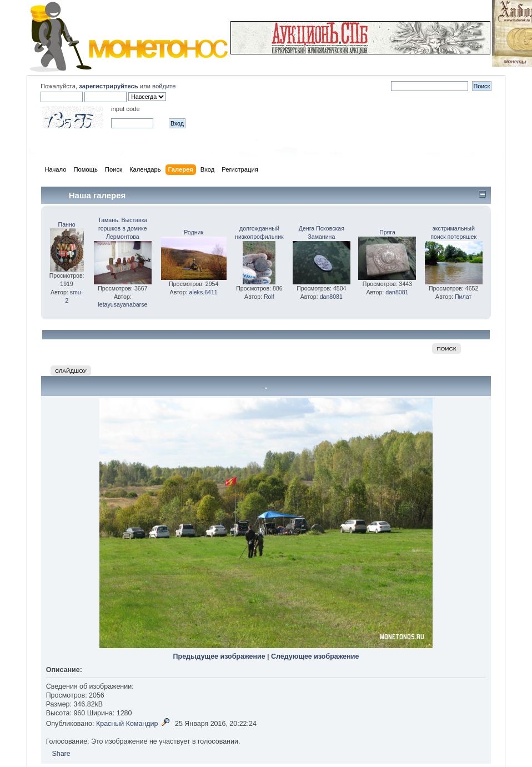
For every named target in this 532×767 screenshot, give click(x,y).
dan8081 (331, 297)
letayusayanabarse (122, 304)
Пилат (463, 297)
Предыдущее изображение (219, 656)
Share (61, 754)
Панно (67, 224)
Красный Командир (127, 724)
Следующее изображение (315, 656)
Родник (194, 232)
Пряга (387, 232)
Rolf (269, 297)
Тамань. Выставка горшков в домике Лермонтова (122, 228)
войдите (164, 86)
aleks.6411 (203, 292)
